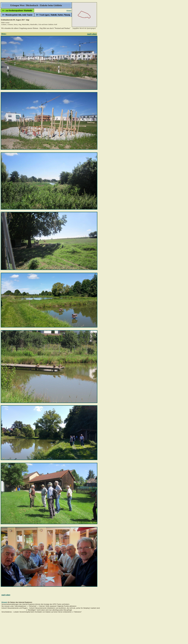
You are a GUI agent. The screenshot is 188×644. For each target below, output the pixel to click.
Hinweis (69, 11)
